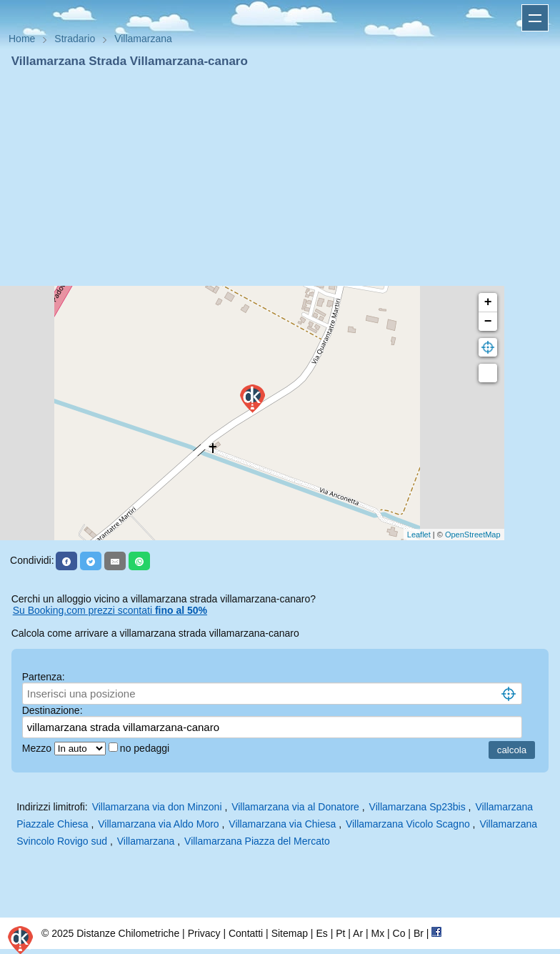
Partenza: (44, 677)
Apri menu (535, 18)
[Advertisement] (280, 177)
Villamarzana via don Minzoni (157, 807)
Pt (340, 933)
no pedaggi (146, 748)
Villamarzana (146, 841)
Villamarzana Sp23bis (417, 807)
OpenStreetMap (473, 535)
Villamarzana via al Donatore (295, 807)
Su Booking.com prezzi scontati (110, 610)
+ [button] (488, 302)
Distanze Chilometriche (128, 933)
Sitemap (290, 933)
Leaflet (419, 535)
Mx (377, 933)
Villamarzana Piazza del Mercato (257, 841)
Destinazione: (52, 710)
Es (321, 933)
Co (399, 933)
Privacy (204, 933)
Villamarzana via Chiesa (282, 824)
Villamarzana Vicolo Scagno (408, 824)
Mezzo (38, 748)
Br (419, 933)
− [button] (488, 322)
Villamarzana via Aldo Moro (158, 824)
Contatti (246, 933)
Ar (358, 933)
